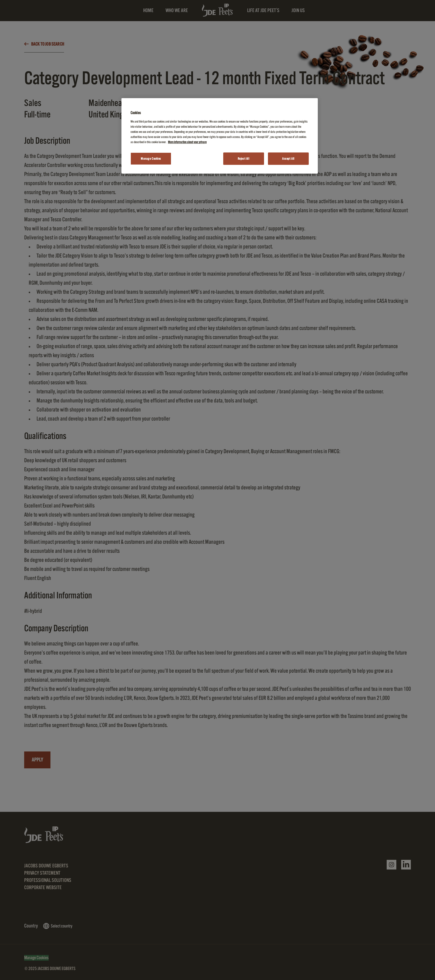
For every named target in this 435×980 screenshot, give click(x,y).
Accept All (288, 159)
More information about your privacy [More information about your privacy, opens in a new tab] (187, 142)
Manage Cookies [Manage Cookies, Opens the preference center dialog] (151, 159)
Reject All (244, 159)
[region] (220, 136)
